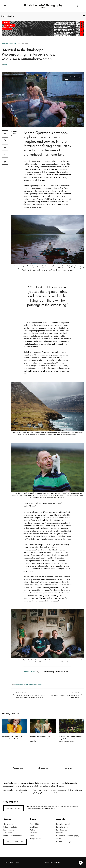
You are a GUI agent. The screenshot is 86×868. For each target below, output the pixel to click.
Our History (34, 827)
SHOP (18, 862)
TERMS (6, 862)
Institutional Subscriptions (13, 836)
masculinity (33, 684)
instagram (18, 768)
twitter (68, 768)
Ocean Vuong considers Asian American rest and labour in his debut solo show (43, 739)
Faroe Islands (19, 684)
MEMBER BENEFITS (15, 842)
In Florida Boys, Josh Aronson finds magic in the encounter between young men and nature (71, 739)
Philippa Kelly (7, 64)
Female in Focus (62, 830)
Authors (33, 830)
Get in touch (8, 824)
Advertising (8, 833)
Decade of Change (64, 841)
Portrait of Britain (63, 827)
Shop (32, 836)
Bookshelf (5, 44)
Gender (26, 684)
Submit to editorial (10, 827)
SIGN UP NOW (14, 808)
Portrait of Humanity (64, 824)
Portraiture (13, 44)
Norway (40, 684)
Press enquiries (9, 830)
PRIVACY (12, 862)
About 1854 (34, 824)
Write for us (34, 833)
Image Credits (35, 838)
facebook (43, 768)
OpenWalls (61, 833)
